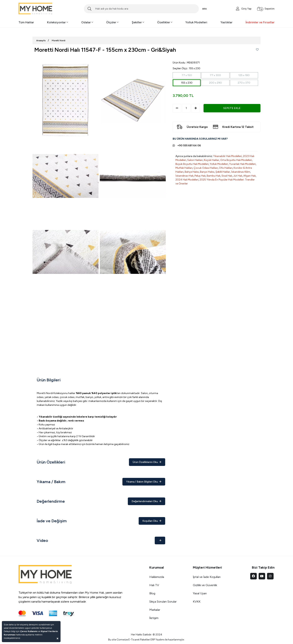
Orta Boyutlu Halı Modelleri (236, 160)
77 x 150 (187, 75)
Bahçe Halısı (192, 172)
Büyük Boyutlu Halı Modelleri (192, 164)
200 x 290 (215, 83)
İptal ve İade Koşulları (207, 577)
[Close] (57, 638)
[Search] (141, 9)
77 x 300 (215, 75)
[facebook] (253, 576)
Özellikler (165, 22)
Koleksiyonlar (58, 22)
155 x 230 (187, 83)
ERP (153, 640)
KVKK (197, 602)
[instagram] (270, 576)
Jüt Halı (238, 176)
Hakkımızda (157, 577)
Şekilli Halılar (223, 172)
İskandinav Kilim (241, 172)
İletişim (154, 618)
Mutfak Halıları (184, 168)
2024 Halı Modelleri (187, 180)
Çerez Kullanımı (29, 631)
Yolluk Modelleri (196, 22)
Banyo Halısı (207, 172)
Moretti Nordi (59, 41)
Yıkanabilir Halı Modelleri (228, 156)
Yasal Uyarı (200, 593)
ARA (204, 9)
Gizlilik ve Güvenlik (205, 585)
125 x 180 (244, 75)
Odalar (87, 22)
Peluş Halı (200, 176)
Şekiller (138, 22)
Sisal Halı (227, 176)
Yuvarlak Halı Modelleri (242, 164)
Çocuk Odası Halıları (206, 168)
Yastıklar (226, 22)
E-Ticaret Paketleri (139, 640)
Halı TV (154, 585)
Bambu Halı (213, 176)
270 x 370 (244, 83)
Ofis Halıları (226, 168)
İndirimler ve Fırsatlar (260, 22)
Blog (152, 593)
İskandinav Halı (184, 176)
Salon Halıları (195, 160)
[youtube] (262, 576)
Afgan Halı (249, 176)
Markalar (155, 610)
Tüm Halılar (26, 22)
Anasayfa (41, 41)
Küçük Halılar (212, 160)
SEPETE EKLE (232, 108)
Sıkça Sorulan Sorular (163, 602)
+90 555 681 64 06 (189, 146)
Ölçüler (112, 22)
